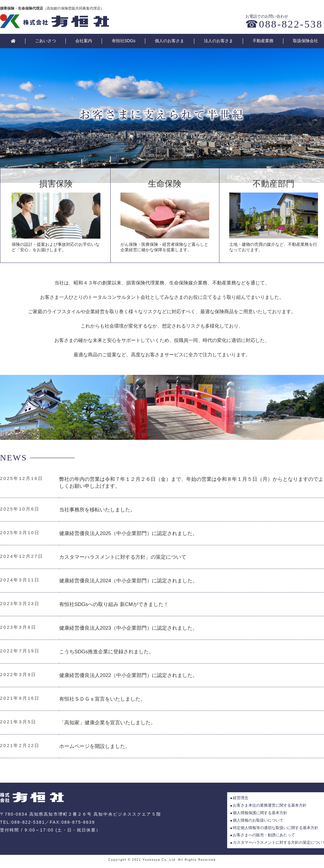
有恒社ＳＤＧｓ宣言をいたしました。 (102, 699)
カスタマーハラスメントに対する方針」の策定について (123, 557)
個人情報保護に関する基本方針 (260, 813)
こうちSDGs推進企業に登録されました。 (107, 652)
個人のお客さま (169, 41)
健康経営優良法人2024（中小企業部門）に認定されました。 (128, 581)
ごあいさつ (45, 41)
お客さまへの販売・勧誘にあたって (264, 835)
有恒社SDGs (124, 41)
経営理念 (241, 798)
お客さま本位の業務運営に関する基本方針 (270, 805)
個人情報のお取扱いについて (258, 820)
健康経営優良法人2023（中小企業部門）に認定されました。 (128, 628)
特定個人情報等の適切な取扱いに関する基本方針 (276, 828)
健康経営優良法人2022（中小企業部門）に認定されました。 (128, 675)
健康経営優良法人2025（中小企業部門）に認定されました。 (128, 533)
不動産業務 (263, 41)
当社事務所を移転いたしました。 (97, 510)
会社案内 (84, 41)
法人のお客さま (218, 41)
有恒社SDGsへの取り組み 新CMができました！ (114, 604)
